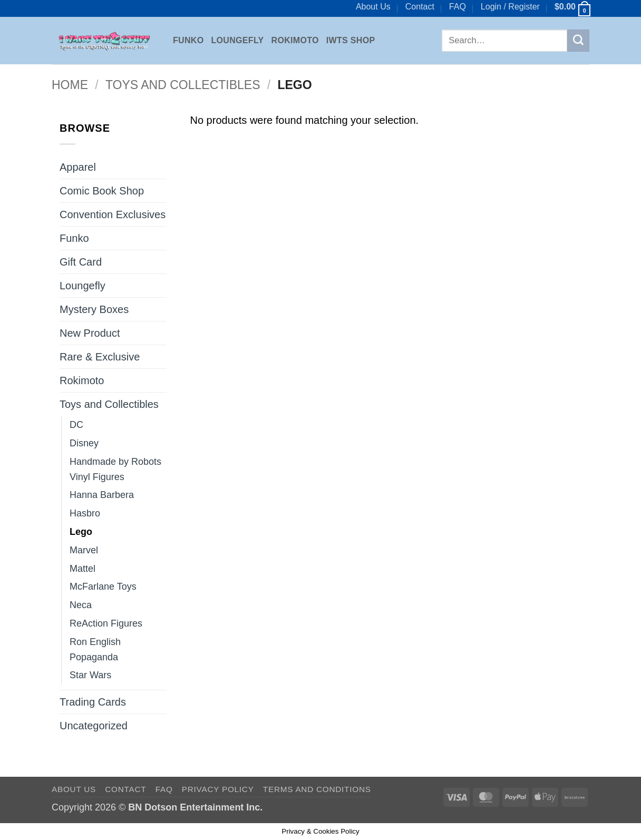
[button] (510, 7)
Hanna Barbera (102, 495)
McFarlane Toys (103, 587)
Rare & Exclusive (100, 357)
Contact (420, 7)
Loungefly (237, 40)
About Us (373, 7)
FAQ (458, 7)
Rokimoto (295, 40)
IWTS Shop (351, 40)
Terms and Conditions (317, 789)
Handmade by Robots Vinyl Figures (115, 469)
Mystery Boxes (94, 309)
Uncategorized (94, 726)
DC (76, 425)
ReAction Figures (106, 623)
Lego (81, 532)
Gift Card (81, 262)
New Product (90, 333)
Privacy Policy (218, 789)
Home (70, 85)
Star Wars (90, 675)
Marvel (84, 550)
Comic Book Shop (102, 191)
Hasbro (85, 513)
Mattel (82, 569)
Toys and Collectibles (183, 85)
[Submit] (578, 41)
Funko (188, 40)
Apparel (78, 167)
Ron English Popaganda (95, 649)
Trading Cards (93, 702)
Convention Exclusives (113, 214)
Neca (81, 605)
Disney (84, 443)
